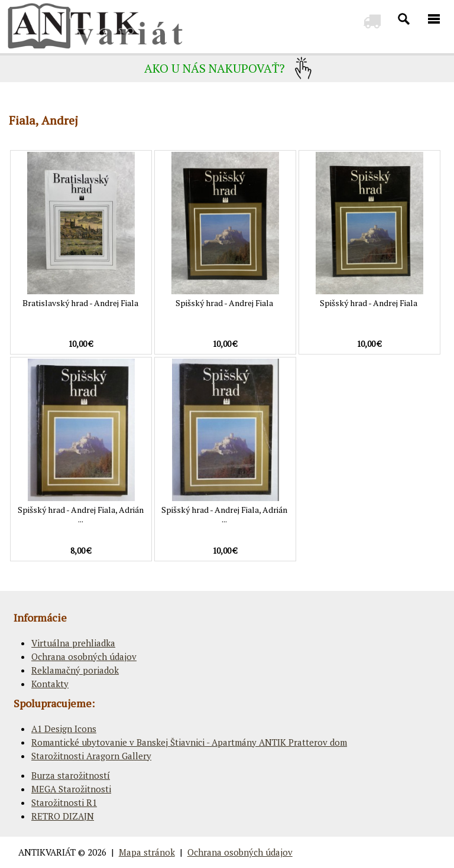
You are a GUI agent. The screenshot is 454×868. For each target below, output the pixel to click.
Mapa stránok (147, 852)
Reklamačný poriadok (75, 670)
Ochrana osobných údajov (84, 656)
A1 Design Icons (64, 729)
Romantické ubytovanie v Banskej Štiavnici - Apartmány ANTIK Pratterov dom (189, 742)
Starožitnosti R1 (64, 802)
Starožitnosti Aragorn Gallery (91, 756)
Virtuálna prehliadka (73, 643)
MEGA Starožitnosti (71, 789)
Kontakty (50, 684)
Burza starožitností (71, 775)
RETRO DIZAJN (63, 816)
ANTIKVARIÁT (47, 852)
